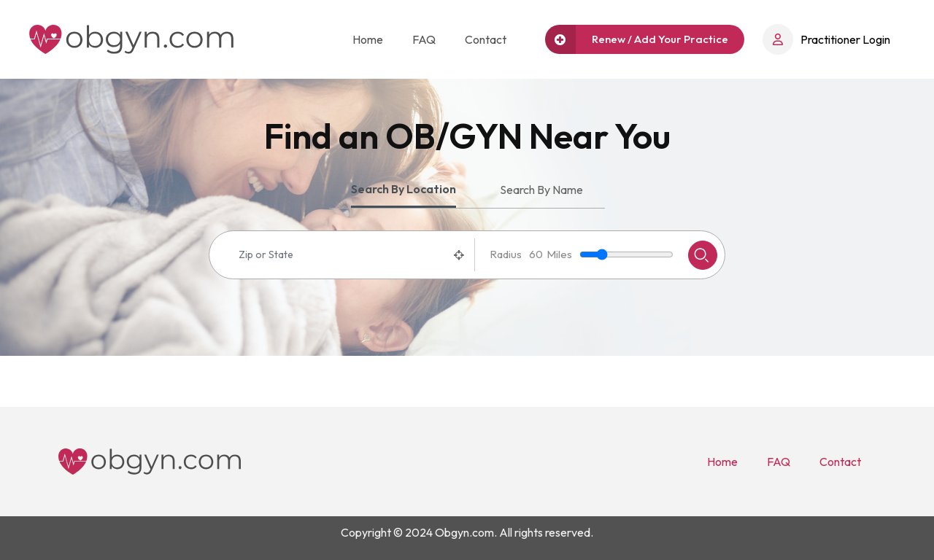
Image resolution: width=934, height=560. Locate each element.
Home (368, 39)
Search (701, 255)
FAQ (424, 39)
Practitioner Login (826, 39)
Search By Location (404, 189)
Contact (486, 39)
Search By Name (541, 190)
